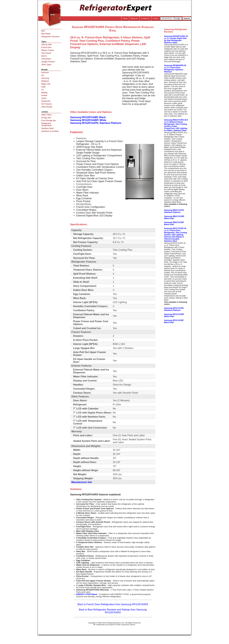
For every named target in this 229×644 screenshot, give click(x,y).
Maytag (44, 93)
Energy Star (46, 118)
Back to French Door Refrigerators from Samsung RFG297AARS (113, 604)
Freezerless (46, 59)
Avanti (44, 98)
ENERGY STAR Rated (87, 594)
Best (43, 31)
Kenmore (45, 73)
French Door (46, 47)
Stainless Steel (47, 128)
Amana (44, 95)
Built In (44, 56)
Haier (44, 87)
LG (43, 90)
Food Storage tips (49, 121)
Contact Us (145, 19)
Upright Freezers (48, 62)
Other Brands (47, 107)
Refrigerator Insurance (50, 37)
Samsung (45, 78)
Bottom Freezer (48, 50)
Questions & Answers (50, 131)
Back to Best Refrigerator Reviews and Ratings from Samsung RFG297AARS (113, 611)
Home (125, 19)
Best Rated (46, 34)
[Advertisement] (95, 87)
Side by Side (47, 45)
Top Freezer (46, 53)
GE (43, 75)
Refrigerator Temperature (47, 124)
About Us (134, 19)
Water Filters (47, 115)
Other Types (46, 65)
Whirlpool (45, 81)
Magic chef (46, 84)
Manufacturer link (82, 482)
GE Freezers (47, 104)
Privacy (156, 19)
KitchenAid (46, 101)
